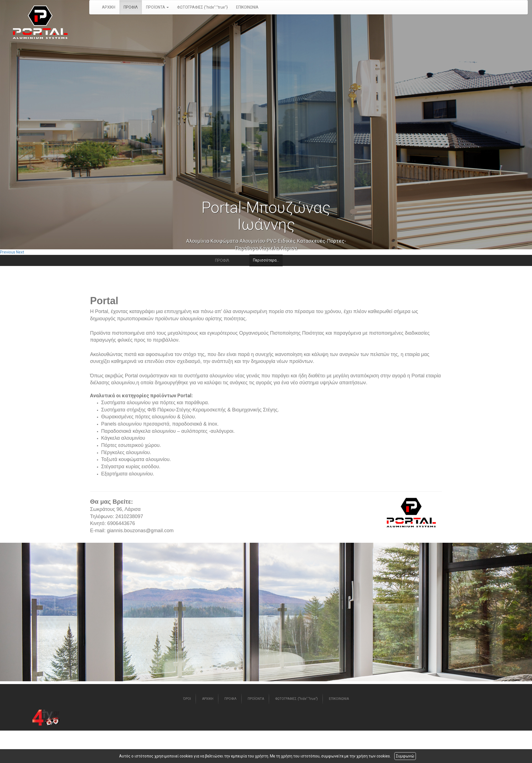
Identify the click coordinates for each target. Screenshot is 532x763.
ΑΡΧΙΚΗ (109, 7)
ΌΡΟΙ (187, 699)
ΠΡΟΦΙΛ (131, 7)
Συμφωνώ (405, 756)
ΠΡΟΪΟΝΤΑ (256, 699)
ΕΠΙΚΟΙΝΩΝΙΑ (247, 7)
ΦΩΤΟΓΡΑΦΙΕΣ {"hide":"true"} (202, 7)
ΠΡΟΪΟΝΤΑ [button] (157, 7)
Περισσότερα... (266, 260)
